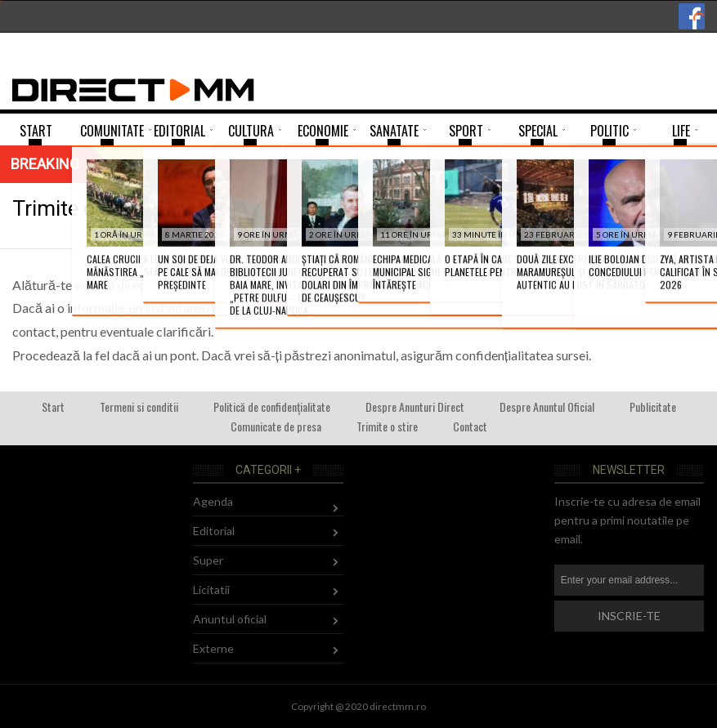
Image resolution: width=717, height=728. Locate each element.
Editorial (214, 531)
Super (208, 560)
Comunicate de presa (276, 426)
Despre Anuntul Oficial (547, 406)
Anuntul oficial (230, 619)
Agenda (213, 501)
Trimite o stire (387, 426)
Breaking (45, 164)
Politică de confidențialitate (272, 406)
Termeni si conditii (139, 406)
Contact (470, 426)
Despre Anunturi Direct (415, 406)
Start (53, 406)
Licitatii (211, 590)
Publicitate (653, 406)
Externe (213, 648)
